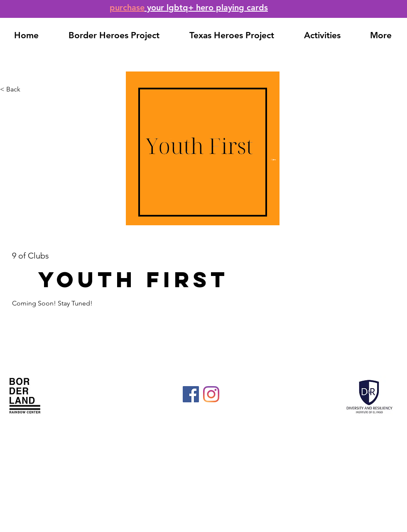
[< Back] (27, 90)
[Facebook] (191, 394)
